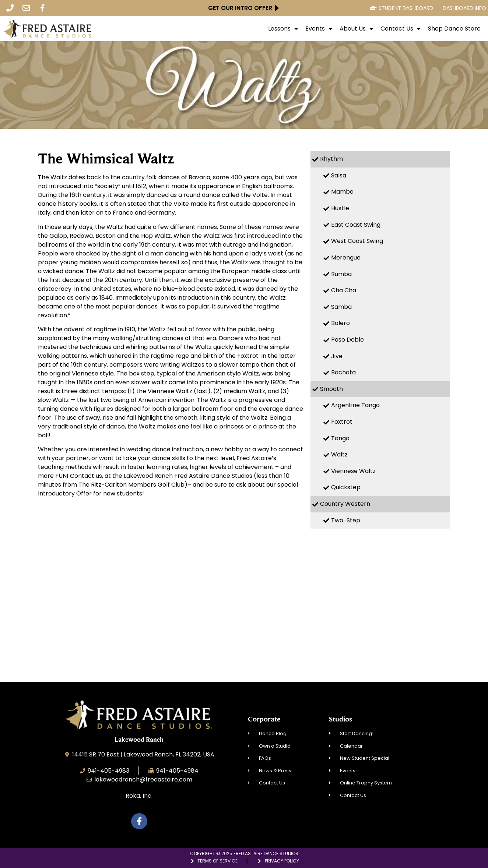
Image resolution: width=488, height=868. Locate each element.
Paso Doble (347, 340)
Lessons (283, 29)
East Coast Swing (356, 225)
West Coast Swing (357, 241)
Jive (337, 356)
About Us (356, 29)
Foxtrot (342, 422)
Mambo (342, 192)
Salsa (339, 175)
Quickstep (346, 487)
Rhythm (331, 159)
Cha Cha (344, 290)
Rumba (341, 274)
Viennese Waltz (353, 471)
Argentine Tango (355, 405)
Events (319, 29)
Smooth (331, 389)
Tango (340, 438)
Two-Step (346, 520)
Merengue (346, 257)
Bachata (343, 372)
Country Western (345, 504)
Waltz (339, 454)
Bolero (340, 323)
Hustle (340, 208)
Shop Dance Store (454, 29)
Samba (341, 307)
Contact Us (401, 29)
